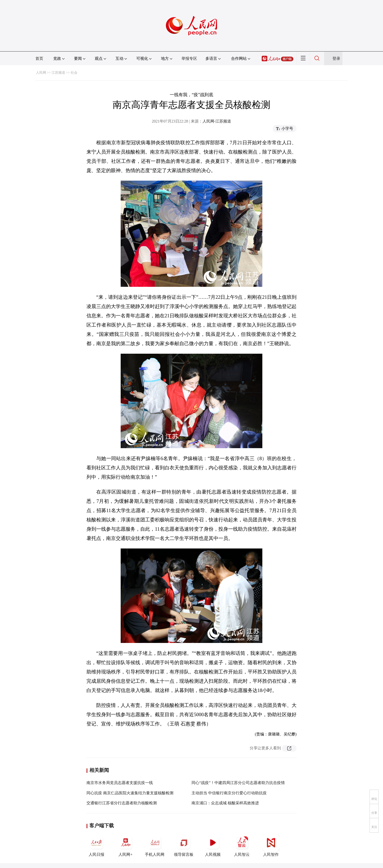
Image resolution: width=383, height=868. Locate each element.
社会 (74, 73)
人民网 (41, 73)
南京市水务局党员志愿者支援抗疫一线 (120, 783)
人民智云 (242, 845)
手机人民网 (155, 845)
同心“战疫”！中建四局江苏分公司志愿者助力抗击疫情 (238, 783)
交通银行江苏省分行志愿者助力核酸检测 (122, 803)
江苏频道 (58, 73)
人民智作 (271, 845)
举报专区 (189, 58)
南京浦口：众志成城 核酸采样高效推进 (225, 803)
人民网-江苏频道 (217, 121)
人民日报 (96, 845)
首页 (39, 58)
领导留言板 (184, 845)
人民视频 (213, 845)
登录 (336, 58)
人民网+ (126, 845)
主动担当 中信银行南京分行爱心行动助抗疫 (229, 793)
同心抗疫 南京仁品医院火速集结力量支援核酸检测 (130, 793)
